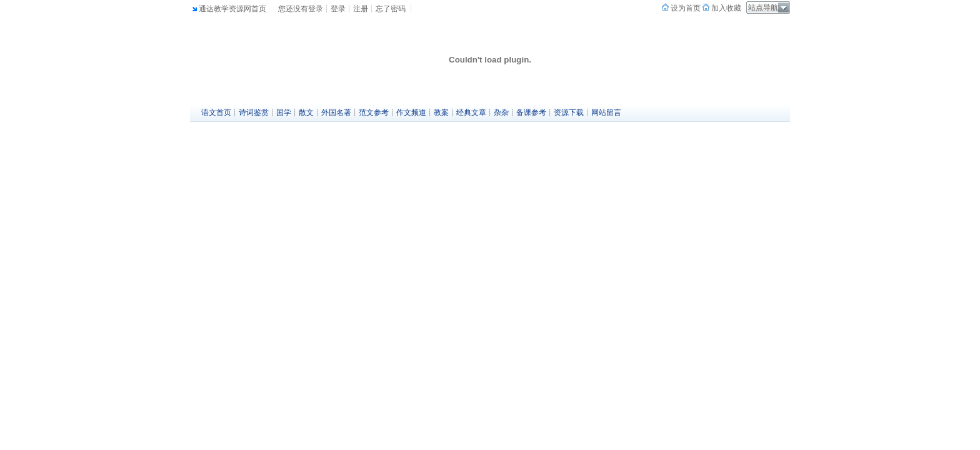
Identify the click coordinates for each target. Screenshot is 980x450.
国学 (284, 112)
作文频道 (411, 112)
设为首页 (685, 8)
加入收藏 (725, 8)
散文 (306, 112)
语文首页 (216, 112)
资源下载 (569, 112)
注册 (361, 9)
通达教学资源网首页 (232, 9)
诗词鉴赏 (254, 112)
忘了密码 (391, 9)
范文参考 (374, 112)
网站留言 (606, 112)
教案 (441, 112)
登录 (338, 9)
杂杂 (501, 112)
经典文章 (471, 112)
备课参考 (531, 112)
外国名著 (336, 112)
